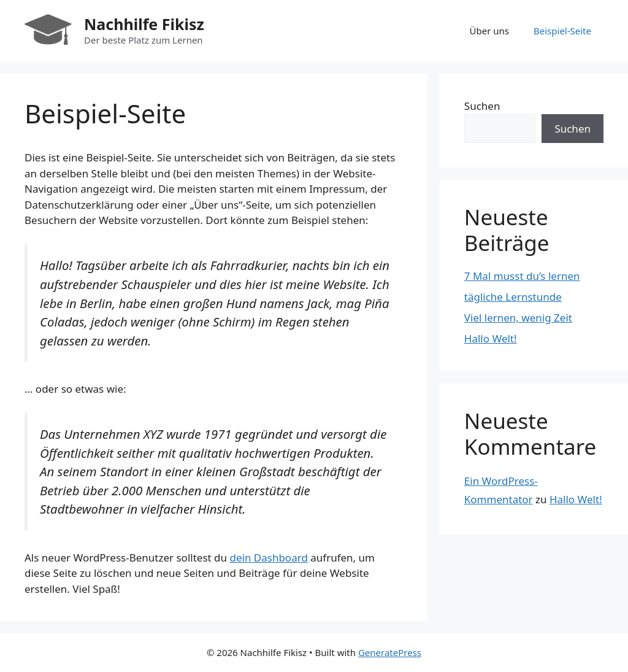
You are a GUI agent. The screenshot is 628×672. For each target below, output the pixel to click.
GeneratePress (390, 652)
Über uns (489, 31)
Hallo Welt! (491, 338)
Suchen (482, 106)
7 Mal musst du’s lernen (522, 276)
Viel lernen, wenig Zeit (518, 318)
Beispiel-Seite (562, 31)
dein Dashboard (268, 558)
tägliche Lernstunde (513, 297)
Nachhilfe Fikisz (144, 24)
